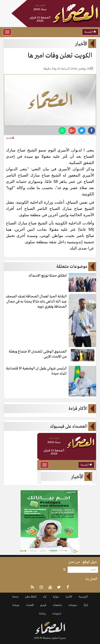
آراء (45, 597)
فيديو (43, 605)
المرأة (86, 605)
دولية (56, 597)
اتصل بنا (91, 579)
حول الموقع (90, 562)
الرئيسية (90, 32)
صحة (15, 597)
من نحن (74, 562)
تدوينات (57, 614)
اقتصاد (30, 605)
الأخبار (69, 597)
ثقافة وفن (31, 597)
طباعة (10, 138)
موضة (16, 605)
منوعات (73, 605)
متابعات (57, 605)
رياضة (42, 614)
